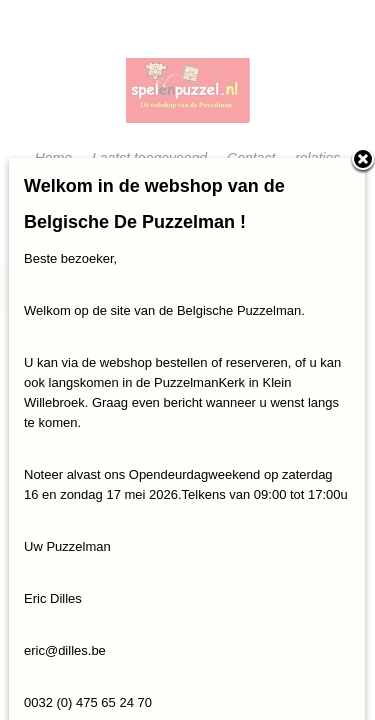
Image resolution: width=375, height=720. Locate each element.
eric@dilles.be (65, 650)
